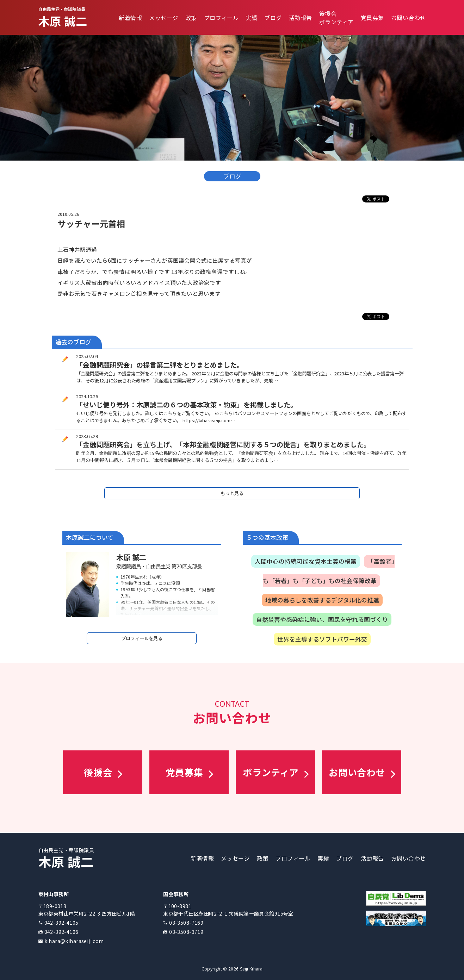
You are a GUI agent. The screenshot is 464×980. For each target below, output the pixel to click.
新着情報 (130, 18)
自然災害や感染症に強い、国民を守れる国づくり (322, 619)
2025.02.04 (87, 356)
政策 (191, 18)
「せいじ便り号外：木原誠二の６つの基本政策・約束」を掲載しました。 (187, 405)
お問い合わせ (409, 18)
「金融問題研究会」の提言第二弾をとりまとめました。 (160, 365)
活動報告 (301, 18)
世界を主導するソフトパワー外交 (322, 639)
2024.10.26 (87, 396)
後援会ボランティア (336, 18)
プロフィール (221, 18)
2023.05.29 (87, 436)
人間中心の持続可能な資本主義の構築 (306, 561)
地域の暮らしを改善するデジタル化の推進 (322, 600)
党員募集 (372, 18)
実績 (251, 18)
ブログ (273, 18)
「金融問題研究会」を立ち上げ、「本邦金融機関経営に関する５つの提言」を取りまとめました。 (223, 444)
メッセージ (163, 18)
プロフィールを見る (142, 638)
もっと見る (232, 493)
